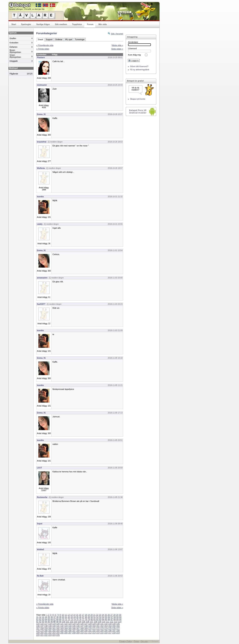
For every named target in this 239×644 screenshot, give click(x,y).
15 (77, 615)
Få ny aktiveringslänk (140, 70)
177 (118, 628)
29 (117, 615)
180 (46, 631)
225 (58, 635)
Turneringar (80, 40)
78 (86, 619)
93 (43, 622)
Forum (90, 24)
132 (106, 624)
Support (49, 40)
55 (106, 617)
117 (46, 624)
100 (64, 622)
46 (80, 617)
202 (50, 633)
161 (54, 628)
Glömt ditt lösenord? (139, 66)
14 (74, 615)
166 (74, 628)
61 (37, 619)
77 (83, 619)
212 (90, 633)
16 (80, 615)
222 (46, 635)
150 (94, 626)
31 (37, 617)
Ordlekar (59, 40)
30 (120, 615)
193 (98, 631)
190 (86, 631)
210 (82, 633)
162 (58, 628)
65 (49, 619)
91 (37, 622)
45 (77, 617)
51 (94, 617)
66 (52, 619)
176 (114, 628)
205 (62, 633)
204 (58, 633)
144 (70, 626)
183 (58, 631)
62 (40, 619)
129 (94, 624)
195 (106, 631)
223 (50, 635)
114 (120, 622)
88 (114, 619)
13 (72, 615)
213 (94, 633)
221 (42, 635)
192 (94, 631)
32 (40, 617)
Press (136, 641)
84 (103, 619)
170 (90, 628)
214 (98, 633)
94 (46, 622)
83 (100, 619)
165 (70, 628)
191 (90, 631)
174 (106, 628)
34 (46, 617)
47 (83, 617)
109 (100, 622)
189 (82, 631)
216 (106, 633)
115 (38, 624)
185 (66, 631)
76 (80, 619)
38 (57, 617)
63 (43, 619)
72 (69, 619)
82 (97, 619)
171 (94, 628)
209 (78, 633)
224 (54, 635)
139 (50, 626)
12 (69, 615)
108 (96, 622)
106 (88, 622)
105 (84, 622)
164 (66, 628)
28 (114, 615)
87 (112, 619)
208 (74, 633)
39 (60, 617)
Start (14, 24)
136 (38, 626)
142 (62, 626)
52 (97, 617)
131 (102, 624)
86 (109, 619)
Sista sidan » (117, 49)
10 (63, 615)
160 (50, 628)
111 (108, 622)
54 (103, 617)
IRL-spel (69, 40)
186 (70, 631)
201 (46, 633)
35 (49, 617)
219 (118, 633)
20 (91, 615)
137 (42, 626)
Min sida (103, 24)
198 (118, 631)
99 (60, 622)
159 (46, 628)
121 (62, 624)
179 (42, 631)
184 (62, 631)
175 (110, 628)
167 (78, 628)
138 (46, 626)
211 (86, 633)
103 (76, 622)
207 (70, 633)
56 (109, 617)
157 (38, 628)
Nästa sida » (117, 45)
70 (63, 619)
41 (66, 617)
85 (106, 619)
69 (60, 619)
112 (112, 622)
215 (102, 633)
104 (80, 622)
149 (90, 626)
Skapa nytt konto (138, 99)
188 (78, 631)
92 (40, 622)
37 (55, 617)
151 (98, 626)
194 (102, 631)
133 (110, 624)
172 (98, 628)
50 (92, 617)
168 (82, 628)
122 (66, 624)
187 (74, 631)
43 (72, 617)
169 (86, 628)
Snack (41, 40)
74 (75, 619)
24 (103, 615)
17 (83, 615)
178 (38, 631)
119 (54, 624)
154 (110, 626)
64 (46, 619)
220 (38, 635)
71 (66, 619)
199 (38, 633)
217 (110, 633)
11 (66, 615)
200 (42, 633)
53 (100, 617)
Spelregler (26, 24)
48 (86, 617)
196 (110, 631)
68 (57, 619)
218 (114, 633)
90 (120, 619)
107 (92, 622)
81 (94, 619)
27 (111, 615)
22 (97, 615)
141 (58, 626)
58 (114, 617)
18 (86, 615)
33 (43, 617)
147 (82, 626)
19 (89, 615)
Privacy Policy (125, 641)
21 (94, 615)
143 (66, 626)
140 (54, 626)
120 (58, 624)
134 (114, 624)
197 (114, 631)
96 (52, 622)
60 (120, 617)
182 (54, 631)
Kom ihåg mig (134, 55)
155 (114, 626)
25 (106, 615)
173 (102, 628)
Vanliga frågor (43, 24)
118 (50, 624)
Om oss (144, 641)
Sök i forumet (117, 34)
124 (74, 624)
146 (78, 626)
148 (86, 626)
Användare (133, 42)
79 (89, 619)
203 (54, 633)
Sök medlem (61, 24)
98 (57, 622)
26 (109, 615)
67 (55, 619)
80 (92, 619)
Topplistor (77, 24)
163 (62, 628)
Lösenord (132, 48)
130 (98, 624)
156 (118, 626)
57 (112, 617)
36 (52, 617)
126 (82, 624)
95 (49, 622)
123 (70, 624)
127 (86, 624)
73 (72, 619)
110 (104, 622)
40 (63, 617)
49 (89, 617)
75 (77, 619)
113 (116, 622)
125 (78, 624)
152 (102, 626)
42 (69, 617)
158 (42, 628)
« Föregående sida (45, 45)
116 (42, 624)
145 (74, 626)
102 (72, 622)
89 (117, 619)
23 (100, 615)
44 (75, 617)
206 (66, 633)
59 (117, 617)
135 (118, 624)
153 (106, 626)
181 (50, 631)
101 (68, 622)
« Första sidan (43, 49)
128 (90, 624)
